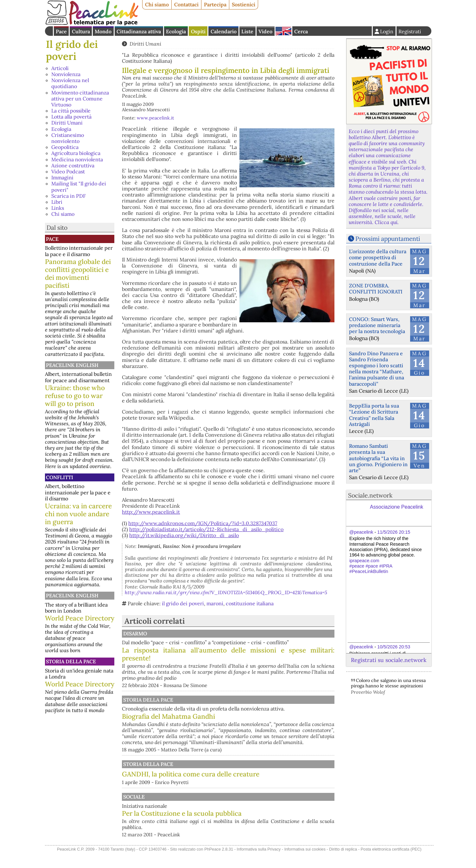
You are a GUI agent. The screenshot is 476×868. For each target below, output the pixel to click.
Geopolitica (65, 147)
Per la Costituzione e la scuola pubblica (248, 819)
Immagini (62, 177)
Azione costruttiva (73, 165)
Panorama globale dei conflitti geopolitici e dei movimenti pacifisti (78, 273)
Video (265, 31)
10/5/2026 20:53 (394, 647)
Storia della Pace (71, 661)
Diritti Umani (67, 123)
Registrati (410, 31)
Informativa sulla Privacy (259, 864)
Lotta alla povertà (71, 117)
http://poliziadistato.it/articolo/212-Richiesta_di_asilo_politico (206, 529)
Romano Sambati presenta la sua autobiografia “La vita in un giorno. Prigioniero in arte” (378, 458)
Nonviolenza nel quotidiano (70, 83)
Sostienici (244, 4)
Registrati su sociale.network (389, 660)
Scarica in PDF (69, 196)
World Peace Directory (80, 618)
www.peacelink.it (155, 118)
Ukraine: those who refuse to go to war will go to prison (75, 396)
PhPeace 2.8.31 (219, 864)
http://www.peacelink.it (151, 512)
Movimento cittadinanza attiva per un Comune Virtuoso (80, 99)
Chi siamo (157, 4)
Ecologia (176, 31)
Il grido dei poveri (72, 50)
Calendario (224, 31)
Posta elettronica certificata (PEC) (391, 864)
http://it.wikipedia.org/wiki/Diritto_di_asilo (184, 535)
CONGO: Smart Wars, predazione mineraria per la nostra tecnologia (377, 325)
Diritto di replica (343, 864)
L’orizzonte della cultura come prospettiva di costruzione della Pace (378, 257)
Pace (61, 31)
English (283, 31)
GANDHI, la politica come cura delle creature (191, 780)
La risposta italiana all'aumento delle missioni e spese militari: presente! (261, 660)
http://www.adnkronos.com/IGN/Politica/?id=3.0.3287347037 (203, 523)
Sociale (199, 803)
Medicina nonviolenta (77, 159)
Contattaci (186, 4)
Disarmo (200, 633)
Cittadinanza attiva (139, 31)
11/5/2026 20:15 (394, 532)
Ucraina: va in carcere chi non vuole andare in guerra (78, 514)
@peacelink (361, 532)
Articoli (60, 68)
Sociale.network (370, 495)
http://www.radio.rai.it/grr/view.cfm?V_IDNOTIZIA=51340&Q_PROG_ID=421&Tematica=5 (226, 592)
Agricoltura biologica (76, 153)
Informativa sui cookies (305, 864)
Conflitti (60, 477)
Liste (247, 31)
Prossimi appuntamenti (388, 239)
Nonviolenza (66, 74)
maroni (215, 603)
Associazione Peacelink (397, 507)
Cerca (301, 31)
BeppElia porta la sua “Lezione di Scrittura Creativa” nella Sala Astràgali (374, 415)
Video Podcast (68, 171)
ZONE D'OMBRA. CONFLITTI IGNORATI (376, 289)
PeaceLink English (72, 365)
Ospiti (198, 31)
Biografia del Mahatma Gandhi (168, 722)
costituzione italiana (250, 603)
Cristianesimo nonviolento (68, 138)
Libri (57, 202)
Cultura (81, 31)
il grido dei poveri (183, 603)
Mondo (103, 31)
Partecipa (215, 4)
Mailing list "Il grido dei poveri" (79, 186)
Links (58, 208)
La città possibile (71, 111)
